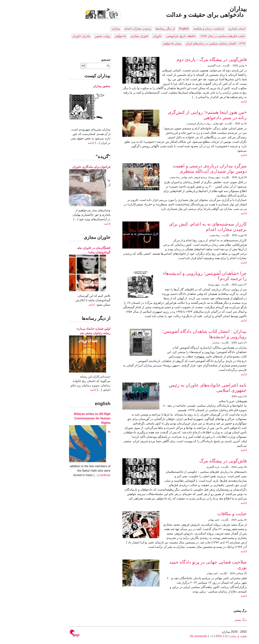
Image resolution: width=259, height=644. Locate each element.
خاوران (129, 36)
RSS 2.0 (193, 636)
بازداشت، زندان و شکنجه (180, 29)
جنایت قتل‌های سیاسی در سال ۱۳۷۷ (194, 36)
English (156, 29)
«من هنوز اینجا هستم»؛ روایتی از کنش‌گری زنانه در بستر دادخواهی (179, 115)
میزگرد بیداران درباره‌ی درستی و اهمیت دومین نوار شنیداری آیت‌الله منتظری (181, 168)
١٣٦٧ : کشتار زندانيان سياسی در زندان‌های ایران (187, 43)
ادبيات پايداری (208, 29)
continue (77, 475)
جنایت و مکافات (204, 514)
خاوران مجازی (111, 36)
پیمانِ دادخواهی (144, 43)
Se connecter (170, 636)
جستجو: (77, 60)
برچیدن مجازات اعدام (110, 29)
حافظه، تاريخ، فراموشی (153, 36)
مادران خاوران (53, 36)
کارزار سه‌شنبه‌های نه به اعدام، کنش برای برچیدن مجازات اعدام (179, 227)
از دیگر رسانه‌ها (137, 29)
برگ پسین (212, 620)
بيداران (87, 29)
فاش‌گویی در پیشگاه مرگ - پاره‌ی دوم (183, 59)
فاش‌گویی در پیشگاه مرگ (195, 461)
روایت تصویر (74, 36)
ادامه (215, 101)
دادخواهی (92, 36)
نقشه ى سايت (210, 636)
